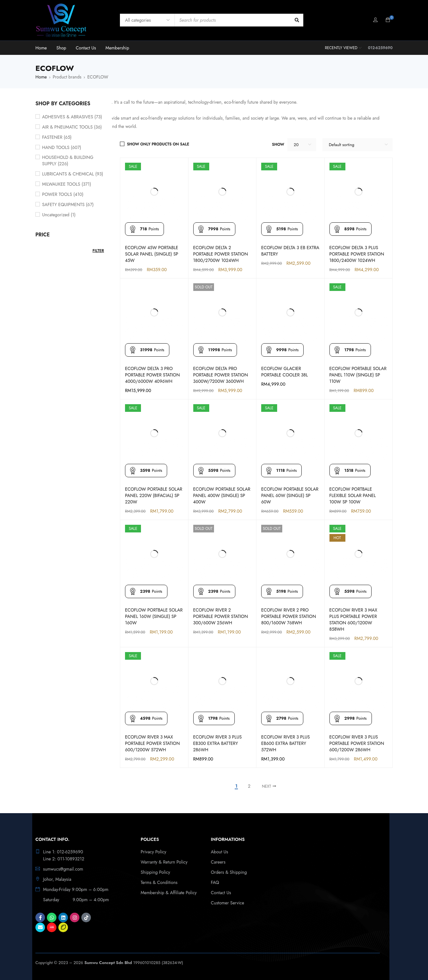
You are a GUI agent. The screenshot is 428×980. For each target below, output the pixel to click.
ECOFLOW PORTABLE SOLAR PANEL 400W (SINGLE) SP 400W (222, 495)
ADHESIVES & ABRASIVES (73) (72, 117)
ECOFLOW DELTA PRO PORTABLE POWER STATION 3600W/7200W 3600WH (221, 375)
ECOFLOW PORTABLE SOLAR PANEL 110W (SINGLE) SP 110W (358, 375)
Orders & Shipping (229, 872)
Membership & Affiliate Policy (169, 893)
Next (266, 786)
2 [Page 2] (249, 786)
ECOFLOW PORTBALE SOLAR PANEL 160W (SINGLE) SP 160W (154, 616)
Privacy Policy (153, 852)
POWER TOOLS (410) (63, 194)
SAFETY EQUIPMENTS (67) (68, 204)
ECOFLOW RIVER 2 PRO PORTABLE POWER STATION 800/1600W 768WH (289, 616)
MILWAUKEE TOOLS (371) (67, 184)
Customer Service (228, 903)
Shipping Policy (155, 872)
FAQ (215, 882)
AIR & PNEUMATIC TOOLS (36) (72, 127)
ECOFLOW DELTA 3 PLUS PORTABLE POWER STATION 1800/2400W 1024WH (357, 254)
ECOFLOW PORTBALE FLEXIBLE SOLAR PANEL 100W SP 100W (353, 495)
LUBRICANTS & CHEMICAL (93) (73, 174)
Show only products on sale (158, 144)
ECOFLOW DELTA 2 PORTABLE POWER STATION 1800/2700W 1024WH (221, 254)
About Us (219, 852)
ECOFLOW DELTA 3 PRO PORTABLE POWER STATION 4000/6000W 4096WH (152, 375)
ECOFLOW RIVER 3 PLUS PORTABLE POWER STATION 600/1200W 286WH (357, 743)
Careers (218, 862)
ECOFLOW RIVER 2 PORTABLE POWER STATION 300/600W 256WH (221, 616)
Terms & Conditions (159, 882)
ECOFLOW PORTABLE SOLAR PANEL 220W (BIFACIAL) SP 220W (154, 495)
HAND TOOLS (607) (62, 147)
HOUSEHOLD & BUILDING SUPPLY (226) (68, 160)
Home (41, 77)
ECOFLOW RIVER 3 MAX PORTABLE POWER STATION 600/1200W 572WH (152, 743)
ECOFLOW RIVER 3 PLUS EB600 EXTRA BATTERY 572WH (285, 743)
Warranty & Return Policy (164, 862)
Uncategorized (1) (59, 215)
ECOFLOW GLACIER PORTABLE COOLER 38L (284, 372)
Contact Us (221, 893)
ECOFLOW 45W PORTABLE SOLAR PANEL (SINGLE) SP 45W (152, 254)
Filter (98, 251)
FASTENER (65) (57, 137)
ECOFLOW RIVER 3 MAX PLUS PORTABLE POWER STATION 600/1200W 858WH (353, 620)
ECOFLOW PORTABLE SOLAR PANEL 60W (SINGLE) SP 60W (290, 495)
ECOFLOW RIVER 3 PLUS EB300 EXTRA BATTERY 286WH (218, 743)
